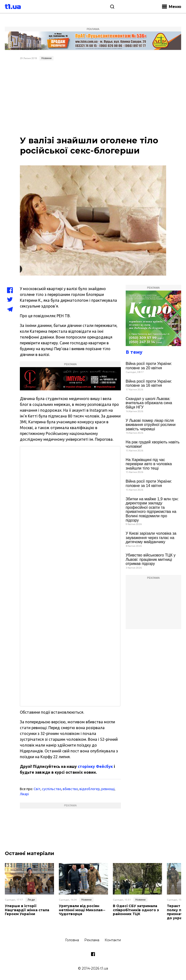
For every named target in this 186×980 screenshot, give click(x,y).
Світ (37, 789)
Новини (46, 58)
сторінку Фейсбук (95, 766)
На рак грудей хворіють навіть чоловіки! (153, 444)
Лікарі (24, 794)
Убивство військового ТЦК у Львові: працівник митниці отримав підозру (151, 559)
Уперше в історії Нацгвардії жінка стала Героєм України (27, 910)
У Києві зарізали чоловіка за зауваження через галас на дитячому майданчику (151, 538)
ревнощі (108, 789)
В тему (134, 352)
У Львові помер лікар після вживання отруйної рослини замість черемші (151, 425)
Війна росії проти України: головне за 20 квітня (149, 366)
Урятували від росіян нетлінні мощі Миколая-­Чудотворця (82, 910)
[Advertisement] (93, 99)
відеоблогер (90, 789)
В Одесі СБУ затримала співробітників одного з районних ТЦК (136, 910)
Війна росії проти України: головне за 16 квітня (149, 383)
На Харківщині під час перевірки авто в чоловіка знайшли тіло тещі (149, 464)
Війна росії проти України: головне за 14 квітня (149, 483)
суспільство (52, 789)
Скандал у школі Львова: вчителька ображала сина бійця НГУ (149, 403)
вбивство (70, 789)
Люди (31, 900)
